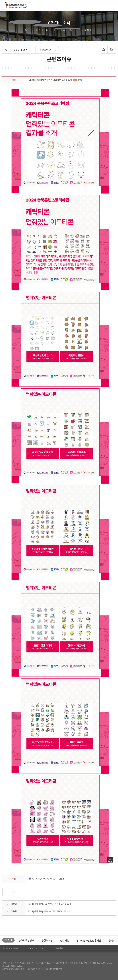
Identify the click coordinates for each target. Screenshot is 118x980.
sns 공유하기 (104, 50)
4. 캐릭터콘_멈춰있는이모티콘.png (46, 879)
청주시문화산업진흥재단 (89, 941)
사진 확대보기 (110, 860)
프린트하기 (111, 50)
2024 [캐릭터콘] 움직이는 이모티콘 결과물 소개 (49, 912)
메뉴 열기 (111, 5)
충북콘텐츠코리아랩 (5, 4)
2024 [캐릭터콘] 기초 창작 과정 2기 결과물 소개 (49, 904)
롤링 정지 (11, 940)
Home (3, 48)
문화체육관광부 (26, 941)
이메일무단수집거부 (37, 949)
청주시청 (65, 941)
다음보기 (9, 940)
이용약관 (59, 949)
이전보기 (6, 940)
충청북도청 (47, 941)
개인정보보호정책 (10, 949)
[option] (26, 941)
